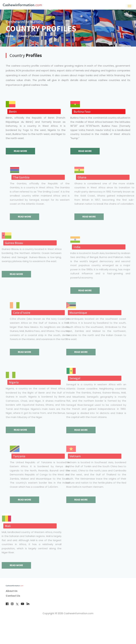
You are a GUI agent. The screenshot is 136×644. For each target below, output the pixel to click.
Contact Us (13, 596)
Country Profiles (29, 36)
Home (10, 36)
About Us (12, 591)
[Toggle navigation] (129, 6)
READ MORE (19, 151)
